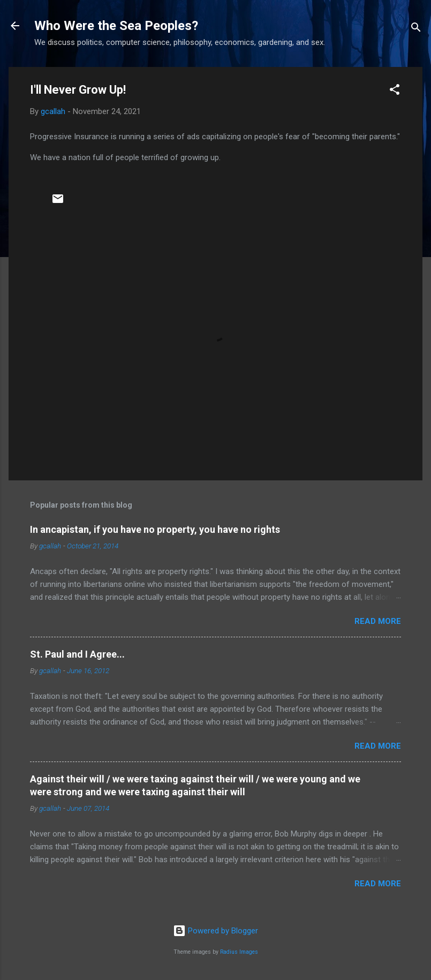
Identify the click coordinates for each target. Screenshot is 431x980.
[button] (395, 91)
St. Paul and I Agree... (77, 654)
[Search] (416, 29)
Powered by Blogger (215, 931)
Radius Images (239, 952)
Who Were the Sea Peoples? (116, 26)
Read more (378, 621)
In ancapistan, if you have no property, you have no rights (155, 529)
